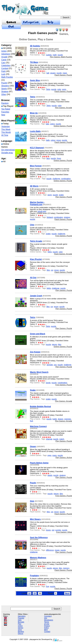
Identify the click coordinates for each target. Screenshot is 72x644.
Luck (3, 74)
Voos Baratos (21, 631)
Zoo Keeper (35, 352)
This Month (6, 132)
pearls (50, 475)
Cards (4, 60)
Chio (32, 225)
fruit (31, 421)
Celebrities (6, 66)
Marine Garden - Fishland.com (37, 203)
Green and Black (38, 334)
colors (52, 124)
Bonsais (21, 622)
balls (48, 140)
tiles (48, 270)
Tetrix (32, 317)
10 (29, 593)
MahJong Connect (38, 426)
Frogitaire (34, 576)
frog (47, 586)
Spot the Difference (39, 538)
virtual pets (42, 211)
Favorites (5, 112)
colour (53, 140)
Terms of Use (47, 623)
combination (66, 179)
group (59, 140)
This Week (6, 129)
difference (50, 550)
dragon (61, 419)
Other (4, 94)
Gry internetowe (8, 150)
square (53, 73)
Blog (46, 630)
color (59, 89)
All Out (33, 278)
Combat (5, 68)
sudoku (49, 55)
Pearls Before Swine (39, 463)
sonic (64, 89)
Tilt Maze (34, 62)
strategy (67, 217)
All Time (5, 135)
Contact (47, 631)
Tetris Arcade (36, 241)
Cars (3, 63)
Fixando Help (21, 619)
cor (52, 270)
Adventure (6, 54)
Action (4, 51)
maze (65, 73)
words (48, 383)
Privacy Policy (47, 627)
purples (58, 530)
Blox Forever (36, 166)
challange (34, 552)
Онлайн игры (7, 153)
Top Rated (6, 109)
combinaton (58, 217)
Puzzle (4, 83)
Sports (4, 89)
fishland (50, 217)
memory (66, 568)
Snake (33, 390)
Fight (3, 71)
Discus (20, 633)
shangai (49, 439)
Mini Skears (35, 519)
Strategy (5, 92)
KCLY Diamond (37, 148)
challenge (56, 179)
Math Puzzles (7, 77)
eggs (50, 455)
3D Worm (34, 186)
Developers (49, 620)
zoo (55, 365)
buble (55, 419)
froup (59, 158)
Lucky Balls (35, 131)
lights (49, 288)
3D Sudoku (35, 46)
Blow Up (34, 113)
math (55, 55)
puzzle (60, 55)
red (53, 530)
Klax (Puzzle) (36, 259)
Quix (32, 501)
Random (5, 103)
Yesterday (6, 127)
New (3, 115)
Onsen (33, 447)
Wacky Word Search (39, 372)
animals (50, 365)
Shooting (5, 86)
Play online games (20, 626)
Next (67, 593)
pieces (54, 344)
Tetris (48, 89)
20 (35, 593)
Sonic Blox (35, 80)
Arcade (4, 57)
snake (61, 195)
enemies (68, 419)
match (62, 439)
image (57, 550)
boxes (48, 530)
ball (48, 73)
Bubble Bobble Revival (40, 407)
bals (47, 124)
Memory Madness (38, 558)
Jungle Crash (36, 296)
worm (50, 195)
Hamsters (22, 616)
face (48, 158)
